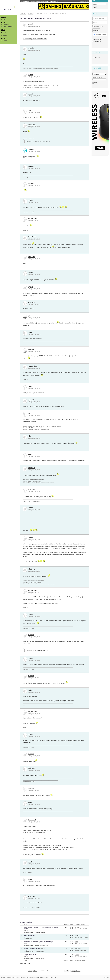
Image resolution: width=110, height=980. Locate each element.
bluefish (31, 149)
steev (30, 332)
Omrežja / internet (40, 932)
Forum (3, 22)
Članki (3, 30)
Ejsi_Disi (31, 489)
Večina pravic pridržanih (14, 978)
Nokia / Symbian (39, 958)
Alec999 (31, 184)
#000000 (31, 350)
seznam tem (96, 57)
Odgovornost (26, 978)
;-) (29, 316)
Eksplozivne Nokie (30, 955)
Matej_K (31, 690)
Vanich (31, 24)
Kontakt (42, 978)
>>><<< (31, 454)
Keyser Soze (33, 219)
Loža (31, 939)
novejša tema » (76, 971)
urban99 (31, 400)
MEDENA (31, 257)
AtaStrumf (78, 948)
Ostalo (3, 38)
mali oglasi (6, 25)
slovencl (31, 635)
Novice (3, 17)
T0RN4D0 (32, 302)
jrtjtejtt (31, 287)
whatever (31, 468)
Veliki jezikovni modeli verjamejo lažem (40, 1)
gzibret (31, 200)
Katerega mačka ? (30, 935)
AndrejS (31, 788)
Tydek (25, 937)
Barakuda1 (32, 820)
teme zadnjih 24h (8, 27)
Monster (31, 166)
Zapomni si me (98, 26)
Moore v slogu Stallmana (32, 948)
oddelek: (52, 971)
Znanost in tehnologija (41, 945)
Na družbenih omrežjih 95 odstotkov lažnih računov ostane (42, 928)
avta (46, 406)
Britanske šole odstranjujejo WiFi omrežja (38, 942)
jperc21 (31, 48)
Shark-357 (32, 125)
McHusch (26, 930)
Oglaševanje (35, 978)
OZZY (30, 862)
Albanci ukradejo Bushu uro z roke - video (35, 39)
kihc (30, 436)
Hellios (77, 955)
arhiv (5, 19)
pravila (5, 40)
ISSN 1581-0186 (51, 978)
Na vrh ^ (106, 978)
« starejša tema (33, 971)
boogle (77, 927)
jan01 (30, 386)
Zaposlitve (5, 33)
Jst (29, 413)
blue (30, 110)
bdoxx (77, 935)
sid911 (31, 75)
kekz (76, 942)
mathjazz (26, 950)
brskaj (5, 35)
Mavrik (26, 943)
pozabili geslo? (97, 42)
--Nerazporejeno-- (40, 952)
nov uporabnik (97, 39)
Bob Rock (32, 768)
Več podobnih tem (25, 963)
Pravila (3, 978)
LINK (36, 696)
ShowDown (32, 237)
